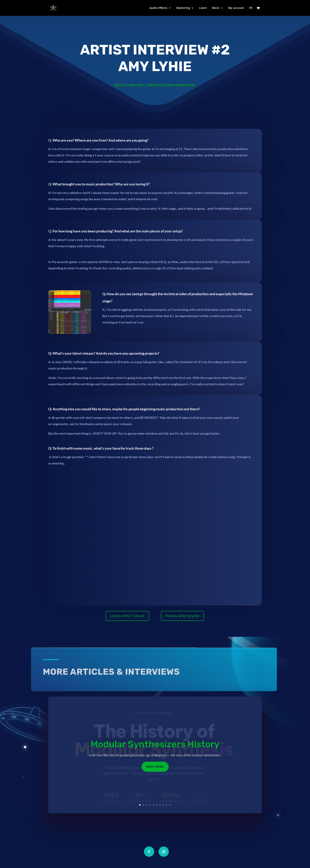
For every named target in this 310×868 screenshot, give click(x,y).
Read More (155, 771)
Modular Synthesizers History (155, 748)
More (215, 8)
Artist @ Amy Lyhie (129, 85)
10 (170, 805)
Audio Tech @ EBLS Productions (171, 85)
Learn (203, 8)
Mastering (183, 8)
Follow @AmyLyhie (182, 616)
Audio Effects (158, 8)
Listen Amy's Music (127, 616)
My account (236, 8)
